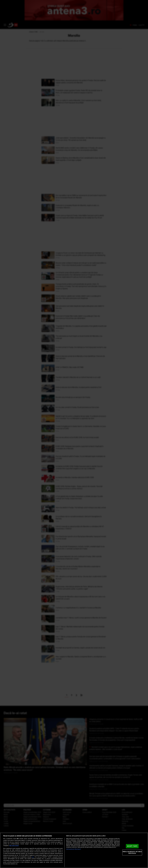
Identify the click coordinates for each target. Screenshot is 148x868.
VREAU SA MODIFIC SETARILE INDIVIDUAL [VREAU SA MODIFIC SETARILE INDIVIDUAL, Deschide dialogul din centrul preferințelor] (132, 852)
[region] (74, 850)
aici (33, 857)
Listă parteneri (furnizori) (73, 849)
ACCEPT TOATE (132, 846)
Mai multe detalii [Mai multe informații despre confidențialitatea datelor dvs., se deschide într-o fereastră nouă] (14, 846)
